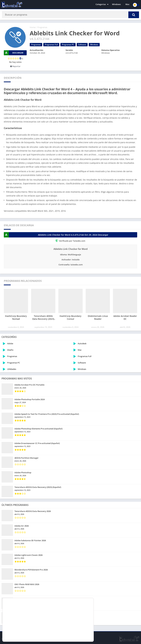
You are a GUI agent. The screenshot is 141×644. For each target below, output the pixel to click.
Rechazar (77, 635)
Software (82, 45)
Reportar (15, 67)
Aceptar (77, 629)
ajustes (28, 636)
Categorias (101, 5)
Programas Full (51, 45)
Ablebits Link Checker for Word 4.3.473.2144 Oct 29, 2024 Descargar (56, 235)
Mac (127, 5)
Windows (116, 5)
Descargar (14, 53)
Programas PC (68, 45)
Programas (42, 28)
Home (33, 28)
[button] (132, 15)
